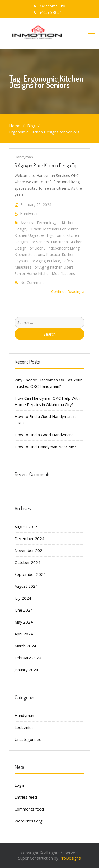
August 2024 (26, 586)
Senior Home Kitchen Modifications (45, 273)
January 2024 (26, 670)
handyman (29, 214)
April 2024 (24, 634)
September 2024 (30, 574)
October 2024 (27, 562)
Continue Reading (68, 291)
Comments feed (29, 809)
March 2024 (25, 646)
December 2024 (29, 538)
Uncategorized (28, 739)
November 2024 (30, 550)
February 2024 (28, 658)
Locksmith (24, 727)
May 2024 (24, 622)
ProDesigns (70, 858)
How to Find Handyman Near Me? (45, 447)
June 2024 (24, 610)
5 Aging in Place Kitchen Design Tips (47, 165)
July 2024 (23, 598)
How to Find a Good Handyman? (44, 435)
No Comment (32, 282)
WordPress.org (29, 821)
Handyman (24, 157)
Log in (20, 785)
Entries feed (26, 797)
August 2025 (26, 527)
